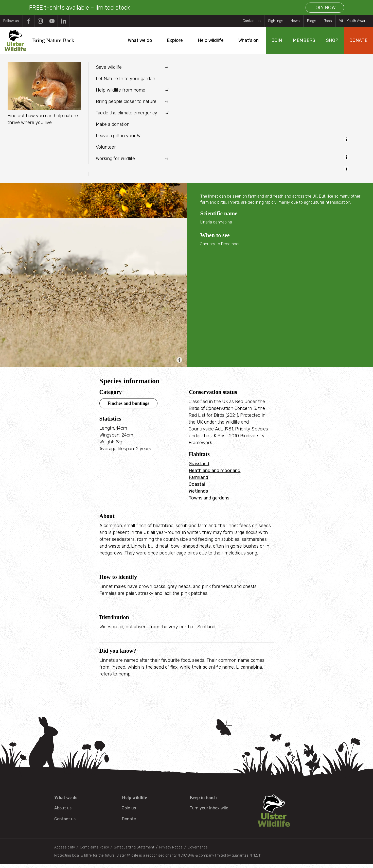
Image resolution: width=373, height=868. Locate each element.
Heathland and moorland (215, 475)
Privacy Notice (171, 851)
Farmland (198, 481)
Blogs (312, 21)
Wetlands (198, 495)
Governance (198, 851)
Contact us (252, 21)
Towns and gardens (209, 502)
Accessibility (65, 851)
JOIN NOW (325, 8)
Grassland (199, 468)
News (295, 21)
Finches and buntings (128, 407)
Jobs (328, 21)
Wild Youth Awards (354, 21)
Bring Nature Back (58, 42)
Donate (129, 823)
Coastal (197, 488)
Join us (129, 812)
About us (63, 812)
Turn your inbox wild (209, 812)
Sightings (276, 21)
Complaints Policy (94, 851)
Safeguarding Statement (134, 851)
